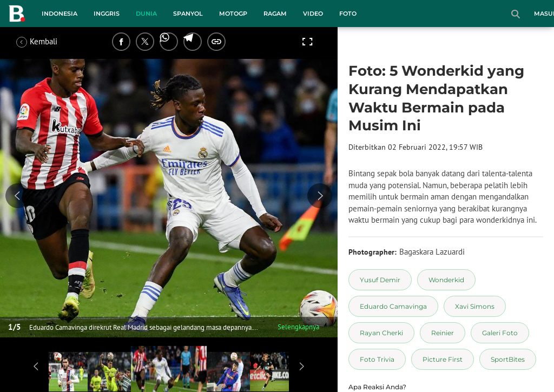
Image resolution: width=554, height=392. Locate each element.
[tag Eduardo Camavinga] (393, 306)
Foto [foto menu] (348, 14)
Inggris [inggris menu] (107, 14)
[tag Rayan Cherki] (381, 333)
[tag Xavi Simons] (475, 306)
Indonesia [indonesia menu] (60, 14)
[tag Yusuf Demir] (380, 280)
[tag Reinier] (443, 333)
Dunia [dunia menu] (146, 14)
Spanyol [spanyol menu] (188, 14)
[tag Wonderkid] (446, 280)
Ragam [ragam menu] (275, 14)
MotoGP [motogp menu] (233, 14)
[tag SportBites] (508, 359)
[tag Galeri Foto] (500, 333)
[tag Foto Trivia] (377, 359)
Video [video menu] (313, 14)
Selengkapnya (298, 327)
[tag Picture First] (443, 359)
